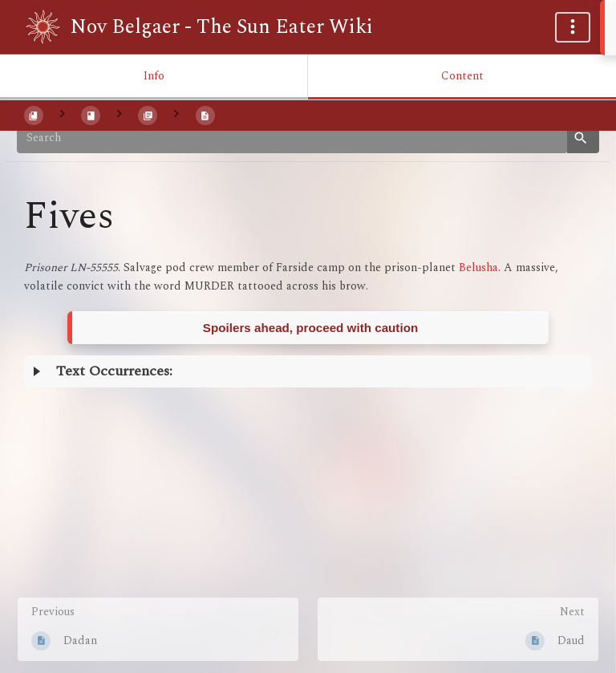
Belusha (478, 268)
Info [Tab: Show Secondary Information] (154, 76)
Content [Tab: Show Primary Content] (462, 76)
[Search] (292, 137)
